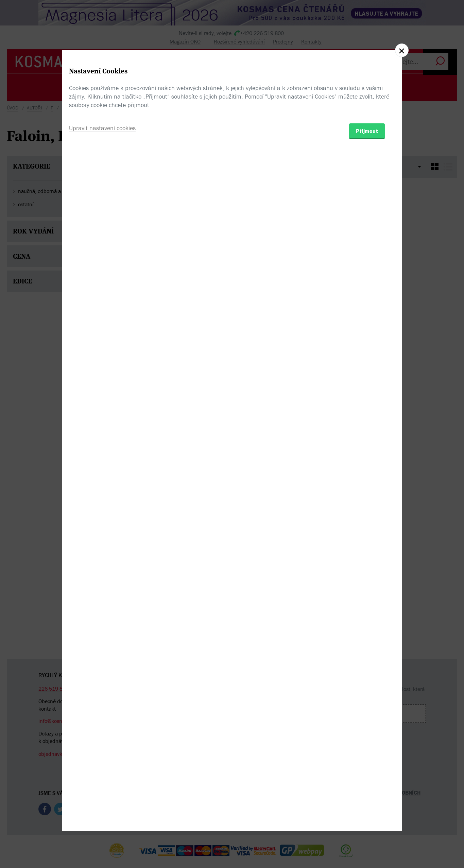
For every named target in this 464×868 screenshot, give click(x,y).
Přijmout (367, 474)
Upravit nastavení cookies (102, 471)
